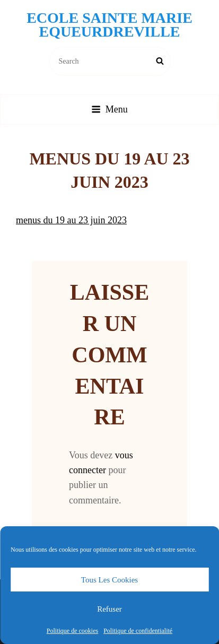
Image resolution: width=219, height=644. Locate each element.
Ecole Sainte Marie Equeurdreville (109, 25)
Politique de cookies (72, 631)
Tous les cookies (109, 580)
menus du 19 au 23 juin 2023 (71, 220)
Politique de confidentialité (138, 631)
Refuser (109, 609)
